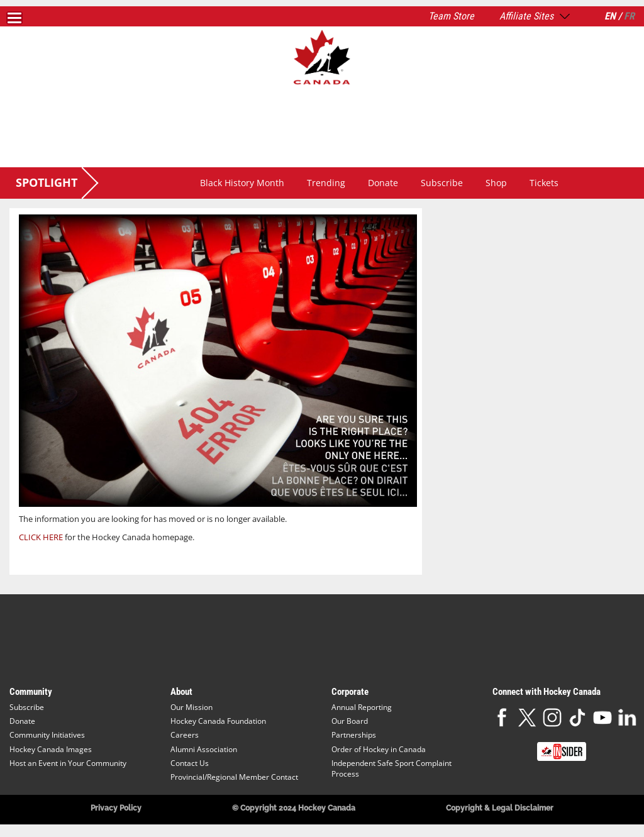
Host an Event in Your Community (68, 763)
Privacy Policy (116, 808)
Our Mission (192, 707)
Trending (326, 183)
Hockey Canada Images (51, 749)
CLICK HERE (41, 537)
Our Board (350, 721)
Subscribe (442, 183)
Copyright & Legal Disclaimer (500, 808)
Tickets (544, 183)
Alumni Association (204, 749)
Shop (496, 183)
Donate (383, 183)
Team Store (451, 16)
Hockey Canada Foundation (218, 721)
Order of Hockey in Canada (379, 749)
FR (629, 16)
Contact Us (190, 763)
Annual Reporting (362, 707)
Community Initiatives (47, 735)
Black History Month (242, 183)
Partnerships (354, 735)
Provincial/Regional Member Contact (234, 777)
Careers (185, 735)
